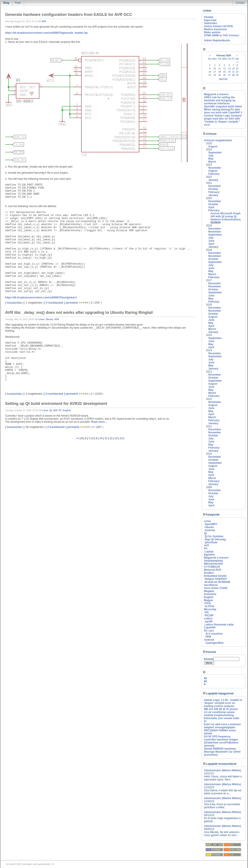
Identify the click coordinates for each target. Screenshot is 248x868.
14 (121, 438)
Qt (51, 410)
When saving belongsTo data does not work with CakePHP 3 (223, 111)
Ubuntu (49, 319)
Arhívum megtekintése (218, 140)
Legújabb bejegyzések (218, 693)
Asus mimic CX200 (216, 588)
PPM (208, 637)
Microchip (210, 609)
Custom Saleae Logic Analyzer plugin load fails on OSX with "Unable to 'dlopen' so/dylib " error (223, 120)
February (214, 174)
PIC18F (209, 615)
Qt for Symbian (214, 536)
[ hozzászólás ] (14, 303)
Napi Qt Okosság (215, 539)
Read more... (99, 422)
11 (106, 438)
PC (60, 410)
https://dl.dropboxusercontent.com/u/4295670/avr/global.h (41, 298)
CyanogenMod (214, 643)
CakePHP (210, 628)
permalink (72, 303)
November (215, 168)
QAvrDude (211, 542)
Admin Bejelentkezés (217, 40)
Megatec (209, 591)
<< (78, 438)
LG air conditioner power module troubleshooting (220, 714)
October (213, 189)
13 (116, 438)
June (211, 241)
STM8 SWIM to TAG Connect (222, 35)
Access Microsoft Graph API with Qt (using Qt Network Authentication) (226, 216)
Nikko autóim (212, 32)
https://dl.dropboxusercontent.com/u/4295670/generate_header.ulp (46, 33)
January (213, 180)
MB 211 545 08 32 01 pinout (221, 709)
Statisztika (210, 23)
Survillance (211, 585)
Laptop (209, 552)
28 (233, 75)
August (213, 146)
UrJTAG (209, 606)
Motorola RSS (213, 570)
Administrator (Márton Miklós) (223, 770)
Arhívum (210, 134)
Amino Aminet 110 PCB (219, 26)
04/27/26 (223, 79)
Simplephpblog (214, 561)
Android (210, 530)
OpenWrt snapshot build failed (223, 106)
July (211, 156)
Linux (41, 319)
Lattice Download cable (219, 625)
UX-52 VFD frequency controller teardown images (221, 738)
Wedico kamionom (216, 29)
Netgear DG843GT (216, 579)
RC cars (209, 631)
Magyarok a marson (216, 94)
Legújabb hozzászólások (220, 764)
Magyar (209, 600)
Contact (240, 3)
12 (111, 438)
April (211, 207)
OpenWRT (211, 524)
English (67, 410)
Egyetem (209, 555)
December (215, 186)
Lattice (208, 619)
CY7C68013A (212, 567)
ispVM (209, 622)
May (211, 159)
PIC (207, 612)
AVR (44, 21)
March (212, 162)
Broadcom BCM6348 (217, 582)
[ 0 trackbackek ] (55, 303)
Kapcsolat (210, 20)
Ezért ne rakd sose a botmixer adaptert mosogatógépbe (223, 726)
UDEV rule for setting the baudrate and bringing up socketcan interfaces (220, 100)
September (215, 153)
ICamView (210, 594)
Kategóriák (211, 515)
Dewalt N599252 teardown (220, 749)
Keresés (210, 652)
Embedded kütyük (215, 576)
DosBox (209, 573)
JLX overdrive (214, 634)
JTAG (207, 603)
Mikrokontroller (214, 564)
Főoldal (209, 17)
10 (101, 438)
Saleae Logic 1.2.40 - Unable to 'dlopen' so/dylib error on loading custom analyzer (223, 703)
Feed (18, 3)
